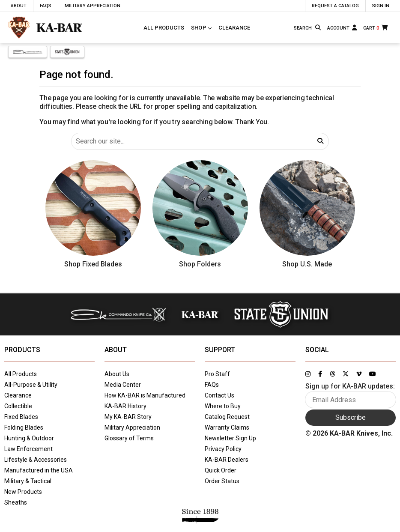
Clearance (234, 28)
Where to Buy (223, 406)
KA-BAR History (125, 406)
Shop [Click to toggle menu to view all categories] (199, 28)
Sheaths (16, 502)
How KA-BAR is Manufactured (145, 395)
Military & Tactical (28, 481)
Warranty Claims (227, 427)
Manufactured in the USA (39, 470)
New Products (23, 492)
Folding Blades (24, 427)
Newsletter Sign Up (230, 438)
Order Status (222, 481)
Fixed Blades (21, 417)
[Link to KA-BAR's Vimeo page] (359, 374)
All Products (164, 28)
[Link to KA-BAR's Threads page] (332, 374)
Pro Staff (217, 374)
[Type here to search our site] (303, 28)
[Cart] (376, 28)
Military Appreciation (132, 427)
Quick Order (221, 470)
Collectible (18, 406)
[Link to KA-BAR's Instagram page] (308, 374)
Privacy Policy (223, 449)
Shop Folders (200, 264)
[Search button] (319, 28)
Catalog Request (227, 417)
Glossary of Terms (129, 438)
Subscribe (351, 417)
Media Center (123, 385)
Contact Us (219, 395)
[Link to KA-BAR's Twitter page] (346, 374)
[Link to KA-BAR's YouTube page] (373, 374)
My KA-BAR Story (128, 417)
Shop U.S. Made (307, 264)
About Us (117, 374)
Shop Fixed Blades (93, 264)
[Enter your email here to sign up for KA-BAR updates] (351, 400)
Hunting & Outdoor (29, 438)
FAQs (212, 385)
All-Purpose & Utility (31, 385)
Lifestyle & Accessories (36, 460)
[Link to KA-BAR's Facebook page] (320, 374)
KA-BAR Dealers (227, 460)
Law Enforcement (28, 449)
